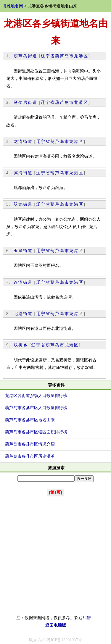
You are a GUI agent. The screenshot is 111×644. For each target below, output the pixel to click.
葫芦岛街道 (25, 56)
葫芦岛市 (65, 56)
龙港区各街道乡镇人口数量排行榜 (36, 396)
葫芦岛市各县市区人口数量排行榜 (36, 408)
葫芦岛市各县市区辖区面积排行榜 (36, 432)
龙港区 (81, 56)
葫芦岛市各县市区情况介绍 (30, 444)
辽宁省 (48, 56)
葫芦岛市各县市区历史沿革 (30, 456)
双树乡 (21, 345)
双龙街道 (23, 204)
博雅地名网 (13, 6)
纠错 (87, 618)
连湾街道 (23, 282)
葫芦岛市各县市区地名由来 (30, 420)
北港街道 (23, 314)
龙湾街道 (23, 142)
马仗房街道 (25, 103)
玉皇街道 (23, 251)
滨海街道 (23, 173)
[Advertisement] (55, 556)
